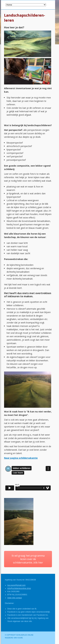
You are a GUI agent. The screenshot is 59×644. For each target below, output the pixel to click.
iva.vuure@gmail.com (16, 585)
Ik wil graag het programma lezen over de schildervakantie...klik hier (28, 559)
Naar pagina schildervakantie (21, 458)
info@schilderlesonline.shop (19, 588)
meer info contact (15, 598)
